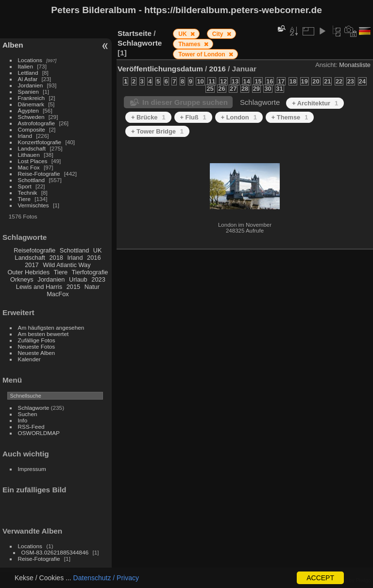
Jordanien (31, 85)
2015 (73, 287)
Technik (28, 193)
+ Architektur (315, 103)
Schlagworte (34, 408)
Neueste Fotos (37, 346)
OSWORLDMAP (39, 433)
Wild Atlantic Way (67, 265)
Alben (13, 45)
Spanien (28, 92)
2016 (94, 258)
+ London (239, 117)
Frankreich (32, 98)
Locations (30, 60)
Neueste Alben (37, 353)
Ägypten (28, 110)
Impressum (32, 469)
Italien (25, 66)
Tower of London (203, 54)
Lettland (28, 73)
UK (98, 250)
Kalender (29, 359)
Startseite (135, 33)
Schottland (32, 180)
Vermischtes (34, 205)
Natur (92, 287)
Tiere (24, 199)
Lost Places (33, 161)
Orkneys (22, 279)
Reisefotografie (34, 250)
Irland (25, 136)
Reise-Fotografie (39, 174)
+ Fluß (193, 117)
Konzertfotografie (40, 142)
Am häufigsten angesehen (51, 328)
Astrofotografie (37, 123)
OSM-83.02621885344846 (55, 552)
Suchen (28, 414)
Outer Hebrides (28, 272)
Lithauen (29, 155)
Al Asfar (28, 79)
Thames (190, 44)
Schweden (31, 117)
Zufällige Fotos (37, 340)
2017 (32, 265)
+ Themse (290, 117)
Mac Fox (29, 167)
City (219, 34)
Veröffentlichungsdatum (160, 69)
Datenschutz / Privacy (106, 578)
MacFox (58, 294)
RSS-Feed (31, 427)
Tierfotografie (90, 272)
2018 (56, 258)
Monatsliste (355, 65)
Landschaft (32, 148)
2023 (98, 279)
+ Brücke (148, 117)
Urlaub (78, 279)
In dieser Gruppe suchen (185, 102)
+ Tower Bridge (157, 131)
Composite (32, 129)
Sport (25, 186)
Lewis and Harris (39, 287)
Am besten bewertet (43, 334)
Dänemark (31, 104)
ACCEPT (320, 578)
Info (23, 420)
